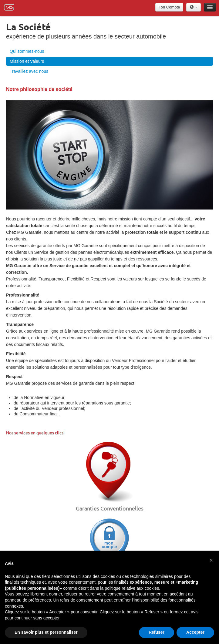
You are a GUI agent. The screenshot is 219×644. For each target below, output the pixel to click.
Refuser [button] (157, 632)
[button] (211, 560)
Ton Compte (169, 7)
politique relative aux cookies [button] (132, 588)
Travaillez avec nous (29, 71)
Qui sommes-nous (27, 51)
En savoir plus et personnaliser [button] (46, 632)
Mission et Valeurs (27, 61)
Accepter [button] (195, 632)
